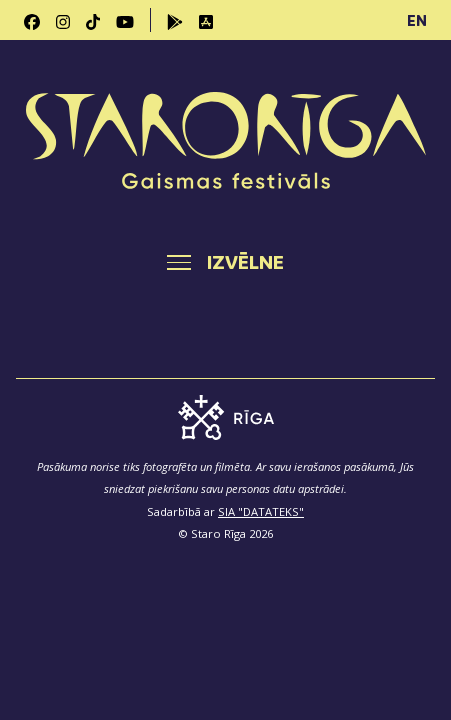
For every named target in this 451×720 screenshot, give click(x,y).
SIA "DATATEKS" (261, 511)
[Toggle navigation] (225, 262)
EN (417, 20)
